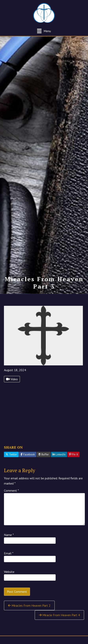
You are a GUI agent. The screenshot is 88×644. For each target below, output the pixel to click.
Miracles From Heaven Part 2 (29, 605)
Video (12, 379)
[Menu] (44, 31)
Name (9, 535)
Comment (11, 490)
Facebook (28, 454)
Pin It (73, 454)
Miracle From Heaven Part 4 (59, 615)
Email (9, 553)
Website (9, 572)
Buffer (44, 454)
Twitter (11, 454)
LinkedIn (59, 454)
